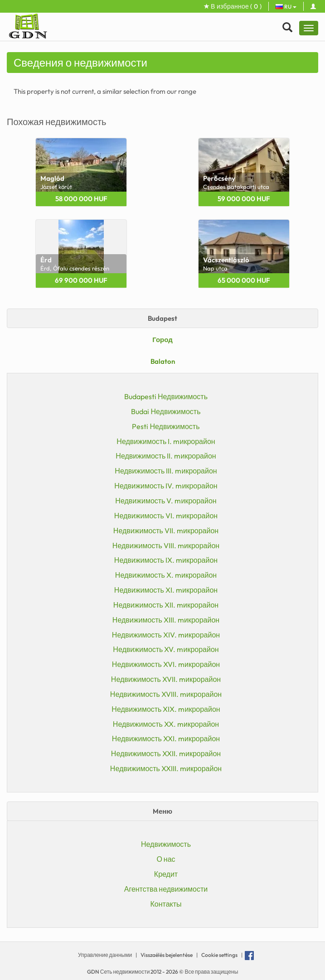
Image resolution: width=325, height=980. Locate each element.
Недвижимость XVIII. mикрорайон (166, 694)
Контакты (166, 904)
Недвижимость (166, 844)
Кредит (166, 874)
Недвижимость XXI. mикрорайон (166, 739)
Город (162, 340)
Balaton (163, 361)
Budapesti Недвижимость (166, 396)
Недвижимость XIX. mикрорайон (166, 709)
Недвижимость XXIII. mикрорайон (166, 768)
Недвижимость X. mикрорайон (166, 575)
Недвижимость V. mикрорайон (166, 501)
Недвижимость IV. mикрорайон (166, 486)
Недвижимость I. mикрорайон (166, 441)
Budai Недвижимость (166, 411)
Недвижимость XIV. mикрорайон (166, 635)
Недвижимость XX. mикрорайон (166, 724)
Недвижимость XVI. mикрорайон (166, 664)
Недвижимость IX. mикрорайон (166, 560)
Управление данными (105, 955)
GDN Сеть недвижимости (119, 972)
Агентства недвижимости (166, 889)
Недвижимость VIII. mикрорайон (166, 546)
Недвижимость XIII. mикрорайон (166, 620)
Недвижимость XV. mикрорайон (166, 649)
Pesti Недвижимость (166, 426)
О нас (166, 859)
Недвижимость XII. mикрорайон (166, 605)
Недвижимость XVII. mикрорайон (166, 679)
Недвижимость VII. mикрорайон (166, 531)
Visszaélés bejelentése (167, 955)
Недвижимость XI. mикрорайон (166, 590)
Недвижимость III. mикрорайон (166, 471)
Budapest (162, 318)
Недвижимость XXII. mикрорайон (166, 753)
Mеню (162, 811)
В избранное (233, 6)
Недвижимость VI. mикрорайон (166, 516)
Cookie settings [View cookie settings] (219, 955)
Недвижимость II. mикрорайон (166, 456)
